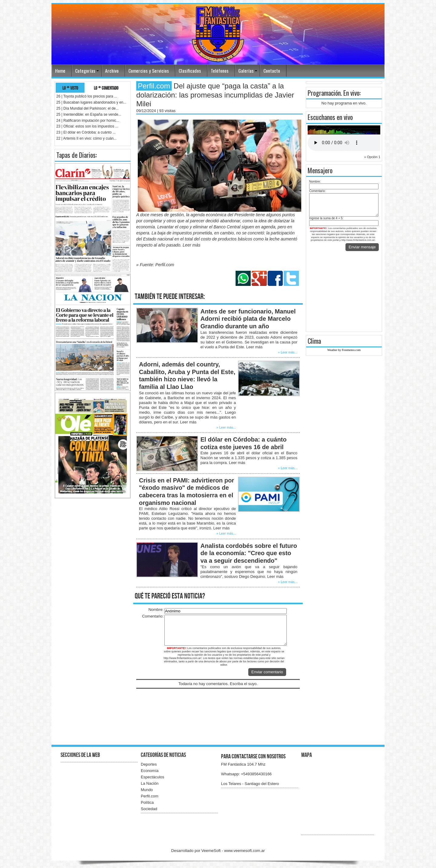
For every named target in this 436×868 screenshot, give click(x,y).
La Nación (150, 783)
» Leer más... (288, 352)
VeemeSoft (211, 851)
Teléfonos (220, 71)
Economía (150, 771)
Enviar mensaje (362, 247)
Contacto (272, 71)
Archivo (112, 71)
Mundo (147, 790)
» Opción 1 (372, 157)
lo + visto (70, 88)
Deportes (149, 764)
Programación (324, 93)
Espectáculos (152, 777)
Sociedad (149, 809)
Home (60, 71)
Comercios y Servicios (149, 71)
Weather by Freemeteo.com (344, 350)
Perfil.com (150, 796)
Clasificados (190, 71)
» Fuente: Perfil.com (155, 265)
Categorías (85, 71)
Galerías (246, 71)
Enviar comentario (267, 672)
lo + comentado (106, 88)
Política (147, 802)
